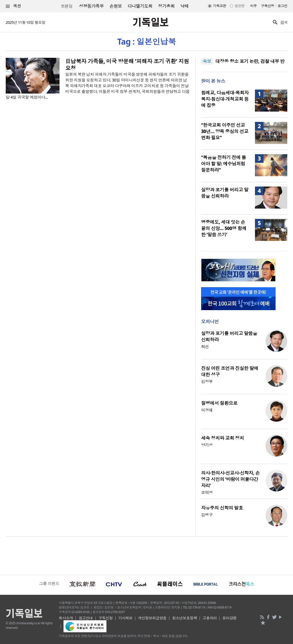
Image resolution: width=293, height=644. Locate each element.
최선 (205, 347)
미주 (253, 6)
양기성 (207, 445)
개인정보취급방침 (152, 618)
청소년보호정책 (184, 618)
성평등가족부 (91, 6)
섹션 (13, 6)
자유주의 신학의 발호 (222, 508)
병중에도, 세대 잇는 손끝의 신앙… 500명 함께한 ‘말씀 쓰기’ (224, 228)
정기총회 (166, 6)
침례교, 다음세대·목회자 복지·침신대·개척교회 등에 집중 (225, 99)
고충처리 (210, 618)
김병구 (207, 515)
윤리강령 (229, 618)
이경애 (207, 410)
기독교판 (219, 6)
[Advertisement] (146, 555)
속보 (207, 61)
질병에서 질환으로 (219, 403)
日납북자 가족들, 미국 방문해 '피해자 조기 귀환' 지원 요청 (127, 65)
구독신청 (268, 6)
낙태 (184, 6)
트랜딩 (66, 6)
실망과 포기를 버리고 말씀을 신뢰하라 (225, 193)
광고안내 (86, 618)
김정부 (207, 382)
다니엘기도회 (140, 6)
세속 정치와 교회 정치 (223, 438)
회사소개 (66, 618)
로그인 (282, 6)
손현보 (115, 6)
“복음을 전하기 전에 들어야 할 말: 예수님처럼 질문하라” (224, 164)
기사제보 (125, 618)
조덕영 (207, 493)
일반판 (239, 6)
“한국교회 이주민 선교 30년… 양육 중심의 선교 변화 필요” (225, 131)
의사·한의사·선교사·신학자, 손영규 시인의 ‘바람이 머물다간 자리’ (230, 479)
